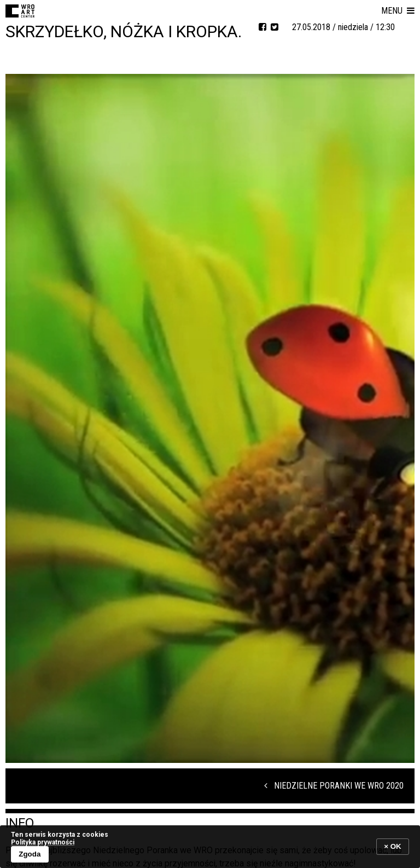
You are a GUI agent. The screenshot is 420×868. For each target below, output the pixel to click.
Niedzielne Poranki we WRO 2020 (334, 786)
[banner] (210, 846)
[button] (398, 11)
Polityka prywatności (43, 842)
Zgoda (30, 854)
